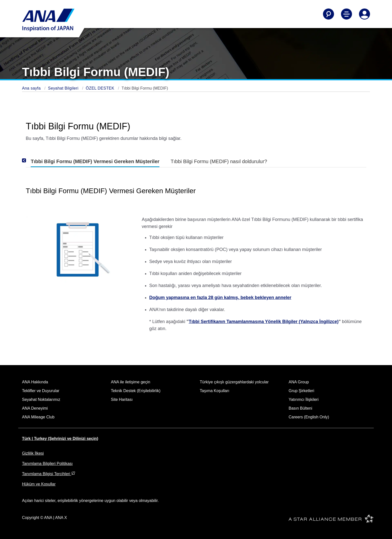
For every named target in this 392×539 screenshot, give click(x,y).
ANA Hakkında (35, 382)
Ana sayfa (32, 88)
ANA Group (299, 382)
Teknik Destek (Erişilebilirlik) (136, 391)
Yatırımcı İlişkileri (304, 399)
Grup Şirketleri (301, 391)
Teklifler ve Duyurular (41, 391)
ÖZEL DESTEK (101, 88)
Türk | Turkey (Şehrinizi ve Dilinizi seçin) (60, 439)
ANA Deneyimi (35, 408)
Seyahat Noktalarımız (41, 399)
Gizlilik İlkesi (33, 453)
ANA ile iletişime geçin (131, 382)
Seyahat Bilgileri (64, 88)
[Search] (328, 14)
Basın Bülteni (300, 408)
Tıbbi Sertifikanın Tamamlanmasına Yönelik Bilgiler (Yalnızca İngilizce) (264, 322)
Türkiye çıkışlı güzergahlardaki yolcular (234, 382)
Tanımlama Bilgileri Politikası (47, 464)
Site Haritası (122, 399)
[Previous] (31, 160)
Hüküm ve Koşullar (39, 484)
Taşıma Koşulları (214, 391)
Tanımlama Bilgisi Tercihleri (49, 474)
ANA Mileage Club (38, 417)
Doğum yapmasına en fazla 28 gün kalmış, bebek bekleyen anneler (220, 298)
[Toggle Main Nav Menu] (346, 14)
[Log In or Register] (364, 14)
